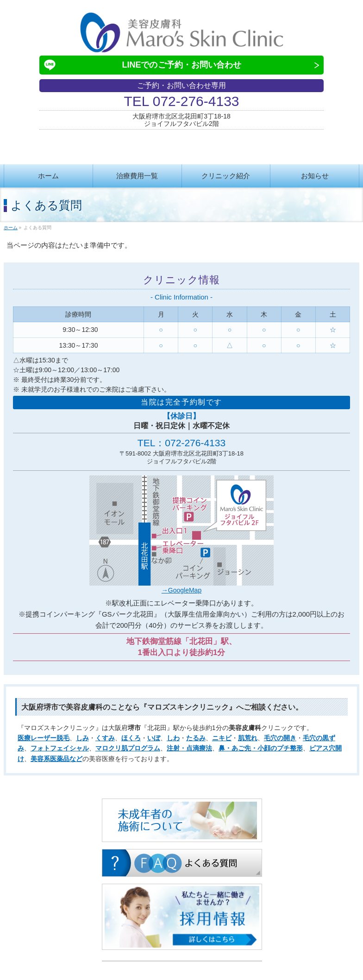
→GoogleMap (181, 590)
